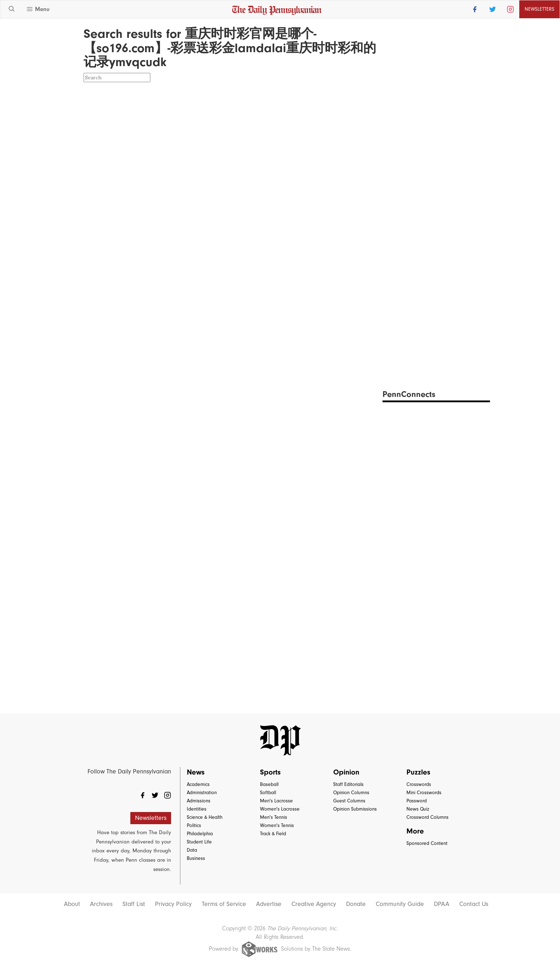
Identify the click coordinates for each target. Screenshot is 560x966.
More (415, 831)
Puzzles (418, 772)
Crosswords (419, 784)
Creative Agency (314, 904)
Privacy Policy (173, 904)
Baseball (269, 784)
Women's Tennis (277, 825)
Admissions (199, 801)
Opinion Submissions (355, 809)
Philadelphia (200, 834)
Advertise (269, 904)
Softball (268, 793)
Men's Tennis (274, 817)
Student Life (199, 842)
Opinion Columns (351, 793)
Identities (197, 809)
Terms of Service (224, 904)
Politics (194, 825)
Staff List (134, 904)
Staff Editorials (348, 784)
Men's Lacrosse (276, 801)
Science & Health (205, 817)
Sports (270, 772)
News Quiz (418, 809)
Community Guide (400, 904)
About (72, 904)
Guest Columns (349, 801)
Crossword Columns (427, 817)
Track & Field (273, 834)
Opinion (346, 772)
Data (192, 850)
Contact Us (474, 904)
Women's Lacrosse (280, 809)
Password (417, 801)
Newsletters (539, 9)
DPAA (442, 904)
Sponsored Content (427, 843)
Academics (198, 784)
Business (196, 858)
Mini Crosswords (424, 793)
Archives (101, 904)
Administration (202, 793)
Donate (356, 904)
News (196, 772)
